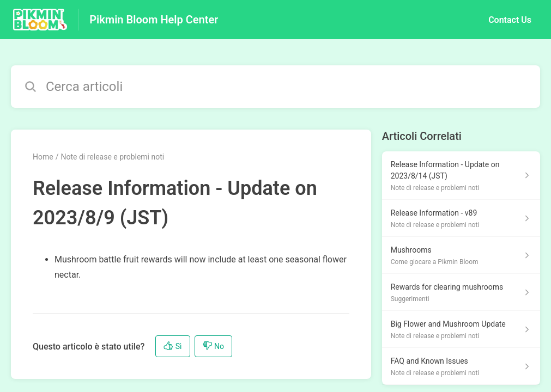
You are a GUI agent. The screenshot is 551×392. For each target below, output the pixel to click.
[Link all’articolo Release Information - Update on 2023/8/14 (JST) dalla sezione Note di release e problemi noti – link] (461, 176)
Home (43, 157)
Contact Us (510, 20)
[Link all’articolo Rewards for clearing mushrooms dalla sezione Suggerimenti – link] (461, 292)
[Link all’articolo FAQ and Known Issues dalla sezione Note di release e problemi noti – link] (461, 366)
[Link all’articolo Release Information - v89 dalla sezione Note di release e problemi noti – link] (461, 218)
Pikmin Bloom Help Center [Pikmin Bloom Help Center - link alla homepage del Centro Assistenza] (154, 20)
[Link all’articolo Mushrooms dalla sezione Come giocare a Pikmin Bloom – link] (461, 255)
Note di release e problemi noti (112, 157)
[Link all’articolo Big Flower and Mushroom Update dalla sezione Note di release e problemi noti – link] (461, 329)
